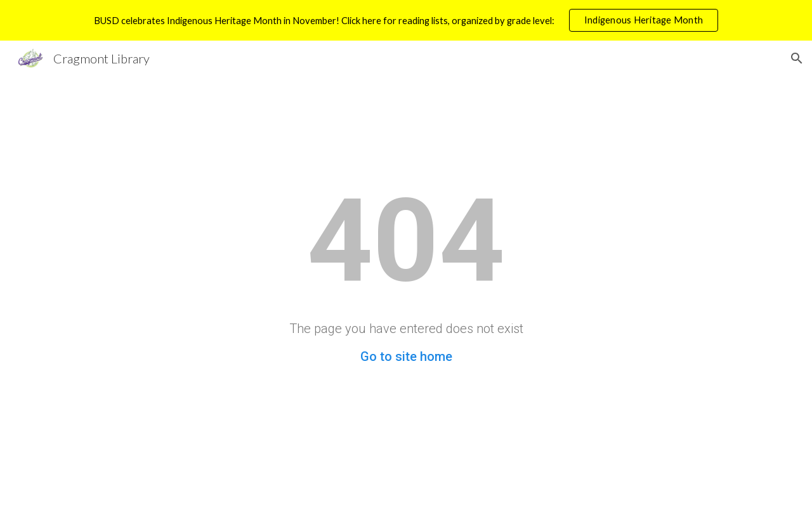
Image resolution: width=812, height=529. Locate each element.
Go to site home (406, 356)
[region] (406, 20)
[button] (797, 58)
